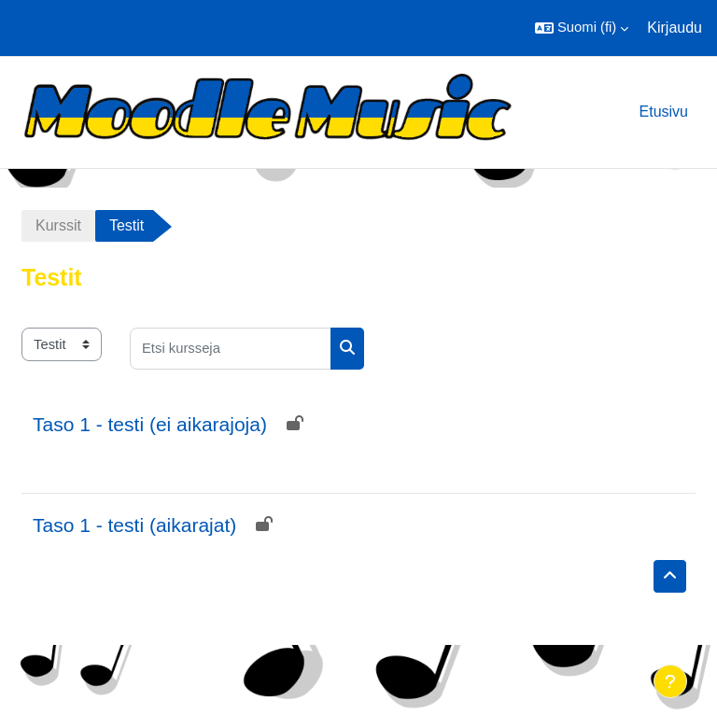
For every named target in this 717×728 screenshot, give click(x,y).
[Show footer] (670, 681)
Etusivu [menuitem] (664, 112)
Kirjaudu (675, 28)
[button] (582, 28)
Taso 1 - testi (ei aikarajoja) (150, 424)
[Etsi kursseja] (231, 349)
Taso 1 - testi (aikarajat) (134, 525)
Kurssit (58, 225)
